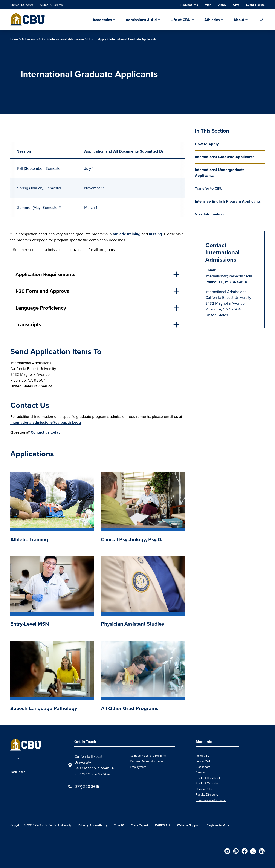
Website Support (188, 825)
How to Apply (97, 39)
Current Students (22, 5)
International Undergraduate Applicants (220, 173)
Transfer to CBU (209, 188)
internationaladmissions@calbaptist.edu (46, 422)
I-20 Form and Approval (43, 291)
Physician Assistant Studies (132, 624)
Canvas (201, 772)
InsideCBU (203, 756)
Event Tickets (255, 5)
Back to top (18, 772)
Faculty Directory (207, 795)
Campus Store (205, 789)
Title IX (119, 825)
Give (236, 5)
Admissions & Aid (141, 20)
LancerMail (203, 761)
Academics (102, 20)
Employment (138, 767)
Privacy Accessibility (93, 825)
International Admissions (67, 39)
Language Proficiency (41, 308)
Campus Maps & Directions (148, 756)
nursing (155, 234)
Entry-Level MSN (30, 624)
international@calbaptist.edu (229, 276)
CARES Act (163, 825)
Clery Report (139, 825)
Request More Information (147, 761)
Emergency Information (211, 800)
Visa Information (209, 214)
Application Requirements (45, 274)
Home (14, 39)
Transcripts (28, 324)
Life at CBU (181, 20)
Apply (222, 5)
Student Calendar (207, 783)
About (239, 20)
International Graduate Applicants (225, 157)
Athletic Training (29, 539)
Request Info (189, 5)
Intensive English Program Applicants (228, 201)
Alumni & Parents (51, 5)
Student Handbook (208, 778)
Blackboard (203, 767)
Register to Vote (218, 825)
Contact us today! (46, 432)
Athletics (212, 20)
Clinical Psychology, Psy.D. (132, 539)
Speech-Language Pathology (44, 708)
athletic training (127, 234)
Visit (208, 5)
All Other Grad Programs (130, 708)
